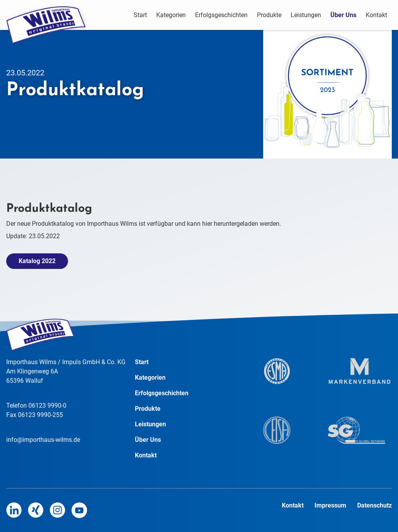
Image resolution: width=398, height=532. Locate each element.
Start (140, 15)
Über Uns (343, 15)
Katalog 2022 (37, 261)
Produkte (269, 15)
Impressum (331, 505)
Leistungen (306, 15)
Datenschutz (374, 505)
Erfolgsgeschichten (221, 15)
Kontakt (376, 15)
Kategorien (171, 15)
